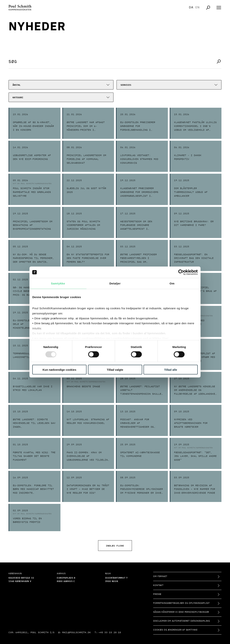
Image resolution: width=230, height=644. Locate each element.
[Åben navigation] (219, 8)
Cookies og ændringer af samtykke (175, 630)
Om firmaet (160, 576)
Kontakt (158, 585)
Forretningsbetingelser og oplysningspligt (181, 603)
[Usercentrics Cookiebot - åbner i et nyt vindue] (181, 272)
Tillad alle (171, 370)
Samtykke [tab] (58, 283)
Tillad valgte (115, 370)
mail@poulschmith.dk (77, 633)
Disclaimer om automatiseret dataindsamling (182, 621)
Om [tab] (172, 283)
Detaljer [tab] (115, 283)
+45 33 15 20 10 (110, 633)
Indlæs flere (115, 545)
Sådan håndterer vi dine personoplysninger (181, 612)
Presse (157, 594)
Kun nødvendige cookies (59, 370)
